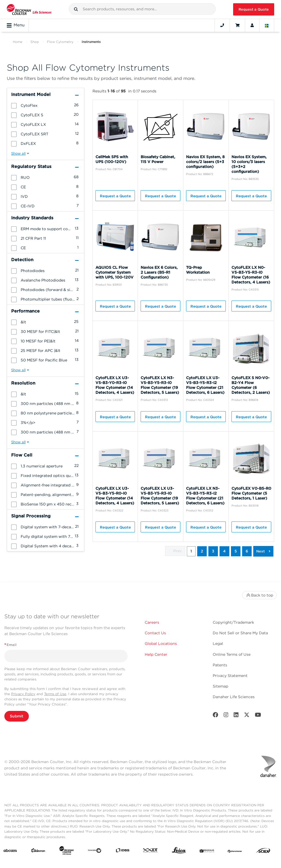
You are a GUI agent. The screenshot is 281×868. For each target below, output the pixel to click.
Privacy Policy (23, 694)
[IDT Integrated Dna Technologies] (151, 852)
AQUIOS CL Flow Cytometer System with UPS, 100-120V (115, 272)
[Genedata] (95, 852)
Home (18, 42)
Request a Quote (254, 9)
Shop (35, 42)
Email (10, 645)
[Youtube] (258, 716)
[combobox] (142, 9)
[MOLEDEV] (207, 852)
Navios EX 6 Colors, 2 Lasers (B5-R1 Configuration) (159, 272)
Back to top (259, 595)
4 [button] (224, 551)
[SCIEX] (263, 852)
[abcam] (10, 852)
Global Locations (161, 644)
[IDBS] (123, 852)
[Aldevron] (38, 852)
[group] (46, 105)
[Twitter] (247, 716)
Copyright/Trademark (233, 622)
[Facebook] (215, 716)
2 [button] (202, 551)
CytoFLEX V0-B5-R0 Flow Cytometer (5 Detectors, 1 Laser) (251, 493)
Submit (17, 716)
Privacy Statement (230, 676)
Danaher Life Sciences (234, 697)
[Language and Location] (267, 25)
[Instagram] (226, 716)
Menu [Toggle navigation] (16, 25)
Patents (220, 665)
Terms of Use (55, 694)
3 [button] (213, 551)
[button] (76, 9)
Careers (152, 622)
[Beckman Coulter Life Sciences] (67, 852)
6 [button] (247, 551)
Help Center (156, 654)
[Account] (252, 25)
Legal (218, 644)
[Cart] (237, 25)
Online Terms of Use (232, 654)
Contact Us (155, 633)
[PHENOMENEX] (235, 852)
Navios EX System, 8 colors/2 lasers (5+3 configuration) (205, 162)
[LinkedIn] (236, 716)
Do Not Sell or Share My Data (240, 633)
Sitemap (220, 686)
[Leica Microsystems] (179, 852)
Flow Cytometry (60, 42)
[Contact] (222, 25)
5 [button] (236, 551)
